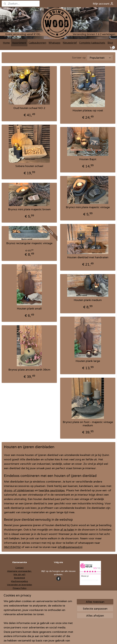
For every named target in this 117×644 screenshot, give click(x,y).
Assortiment (19, 43)
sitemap (47, 638)
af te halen (67, 530)
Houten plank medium (88, 300)
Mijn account (103, 4)
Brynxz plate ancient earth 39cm (29, 370)
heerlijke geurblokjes (52, 490)
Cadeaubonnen (37, 43)
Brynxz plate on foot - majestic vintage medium (88, 424)
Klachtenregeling (19, 581)
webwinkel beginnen (64, 638)
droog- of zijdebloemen (19, 490)
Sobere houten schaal (29, 166)
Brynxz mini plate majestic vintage (88, 207)
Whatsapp (54, 43)
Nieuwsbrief (70, 43)
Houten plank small (29, 309)
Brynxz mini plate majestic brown (29, 210)
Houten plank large (88, 361)
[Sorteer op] (100, 58)
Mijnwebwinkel (92, 638)
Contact (19, 568)
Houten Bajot (88, 159)
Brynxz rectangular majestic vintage (29, 243)
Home (6, 43)
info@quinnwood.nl (70, 547)
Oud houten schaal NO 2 (29, 108)
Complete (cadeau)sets (92, 43)
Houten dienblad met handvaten (88, 258)
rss (53, 638)
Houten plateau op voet (88, 111)
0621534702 (12, 547)
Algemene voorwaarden (19, 571)
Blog (110, 43)
